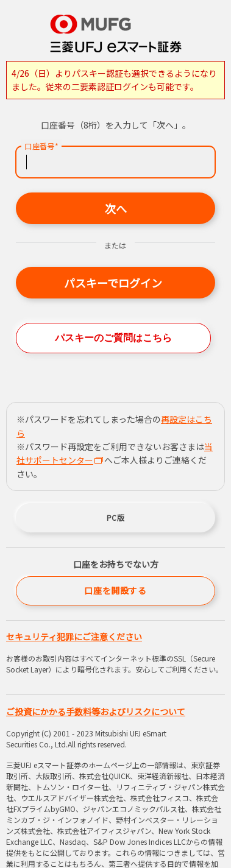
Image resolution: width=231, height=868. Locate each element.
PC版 (116, 517)
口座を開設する (115, 590)
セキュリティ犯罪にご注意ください (74, 637)
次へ (116, 208)
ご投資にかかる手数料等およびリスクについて (96, 711)
